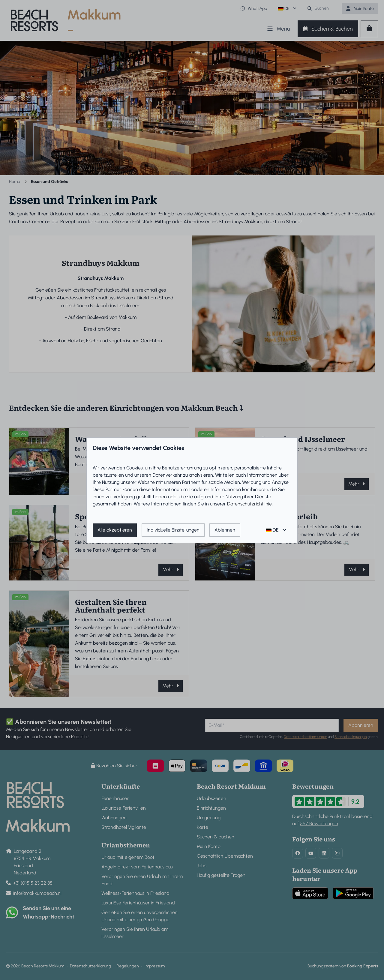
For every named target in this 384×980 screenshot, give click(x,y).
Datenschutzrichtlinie (249, 504)
